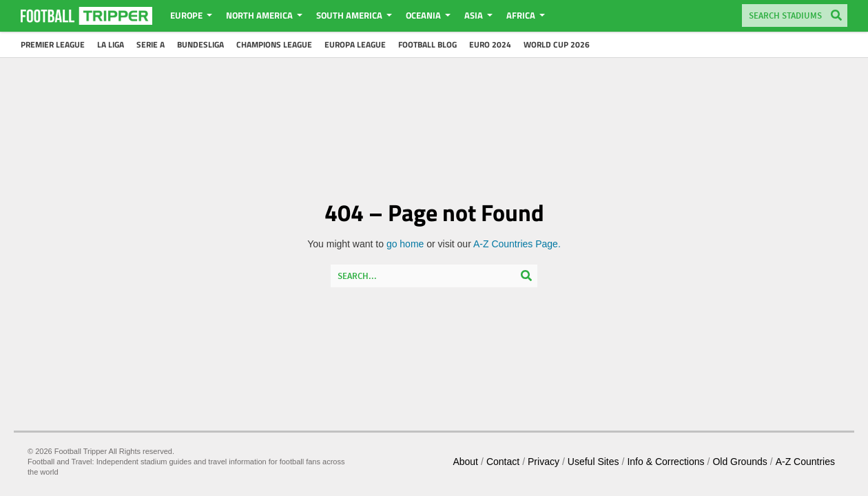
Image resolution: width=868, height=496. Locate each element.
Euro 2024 (490, 44)
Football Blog (427, 44)
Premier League (53, 44)
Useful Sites (593, 462)
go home (405, 244)
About (465, 462)
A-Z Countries (805, 462)
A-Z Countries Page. (517, 244)
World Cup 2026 (557, 44)
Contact (503, 462)
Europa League (355, 44)
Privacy (544, 462)
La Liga (111, 44)
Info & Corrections (665, 462)
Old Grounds (740, 462)
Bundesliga (200, 44)
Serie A (151, 44)
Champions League (274, 44)
